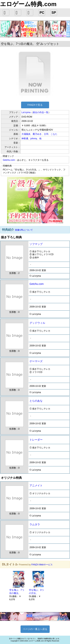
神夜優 (25, 139)
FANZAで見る (35, 105)
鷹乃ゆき (37, 134)
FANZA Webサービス (42, 565)
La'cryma (26, 112)
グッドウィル (37, 323)
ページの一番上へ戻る (35, 629)
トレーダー (36, 440)
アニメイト (36, 485)
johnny (34, 139)
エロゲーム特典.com (28, 4)
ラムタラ (35, 524)
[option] (17, 585)
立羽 (46, 134)
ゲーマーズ (36, 361)
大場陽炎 (26, 134)
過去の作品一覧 (41, 112)
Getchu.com (9, 160)
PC (42, 13)
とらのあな (36, 401)
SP (54, 13)
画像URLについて (24, 230)
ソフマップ (36, 244)
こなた (54, 134)
